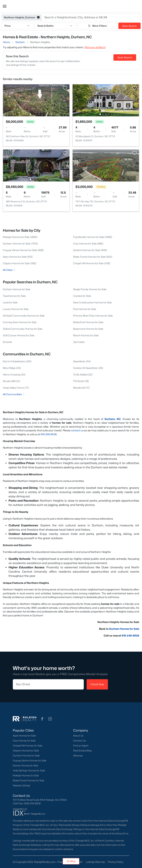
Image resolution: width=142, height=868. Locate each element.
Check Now (97, 684)
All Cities (9, 270)
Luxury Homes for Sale (16, 309)
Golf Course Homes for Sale (19, 335)
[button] (5, 6)
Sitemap (78, 756)
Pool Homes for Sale (85, 309)
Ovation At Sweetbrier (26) (88, 368)
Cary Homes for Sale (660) (88, 244)
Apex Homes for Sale (24, 736)
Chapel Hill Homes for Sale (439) (92, 263)
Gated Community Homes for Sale (23, 329)
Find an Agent (81, 746)
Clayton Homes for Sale (26, 751)
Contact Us (80, 741)
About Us (78, 736)
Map (71, 861)
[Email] (48, 684)
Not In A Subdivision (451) (17, 361)
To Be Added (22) (83, 374)
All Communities (14, 394)
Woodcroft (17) (81, 388)
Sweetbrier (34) (82, 361)
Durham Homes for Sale (17, 289)
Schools (7, 342)
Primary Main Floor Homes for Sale (93, 316)
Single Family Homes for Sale (90, 289)
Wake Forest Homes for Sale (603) (93, 257)
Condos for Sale (82, 296)
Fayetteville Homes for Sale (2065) (93, 237)
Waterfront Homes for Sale (88, 322)
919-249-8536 (49, 434)
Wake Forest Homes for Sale (28, 780)
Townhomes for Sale (14, 296)
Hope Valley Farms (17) (16, 388)
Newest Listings (21, 785)
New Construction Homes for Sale (92, 302)
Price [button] (17, 26)
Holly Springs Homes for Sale (29, 770)
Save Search (129, 26)
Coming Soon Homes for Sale (20, 322)
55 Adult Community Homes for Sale (24, 316)
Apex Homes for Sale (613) (18, 257)
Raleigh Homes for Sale (26, 775)
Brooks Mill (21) (11, 381)
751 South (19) (81, 381)
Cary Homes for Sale (24, 741)
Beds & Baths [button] (55, 26)
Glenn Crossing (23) (14, 374)
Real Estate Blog (82, 751)
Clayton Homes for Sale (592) (20, 263)
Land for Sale (10, 302)
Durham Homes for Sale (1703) (20, 244)
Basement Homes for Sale (88, 329)
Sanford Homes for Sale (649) (90, 250)
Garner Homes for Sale (25, 766)
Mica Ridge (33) (12, 368)
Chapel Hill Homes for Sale (28, 746)
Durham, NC (113, 419)
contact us (77, 430)
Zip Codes (79, 342)
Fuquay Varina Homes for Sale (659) (23, 250)
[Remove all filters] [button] (95, 47)
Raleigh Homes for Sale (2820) (20, 237)
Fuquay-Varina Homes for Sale (30, 761)
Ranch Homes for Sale (86, 335)
